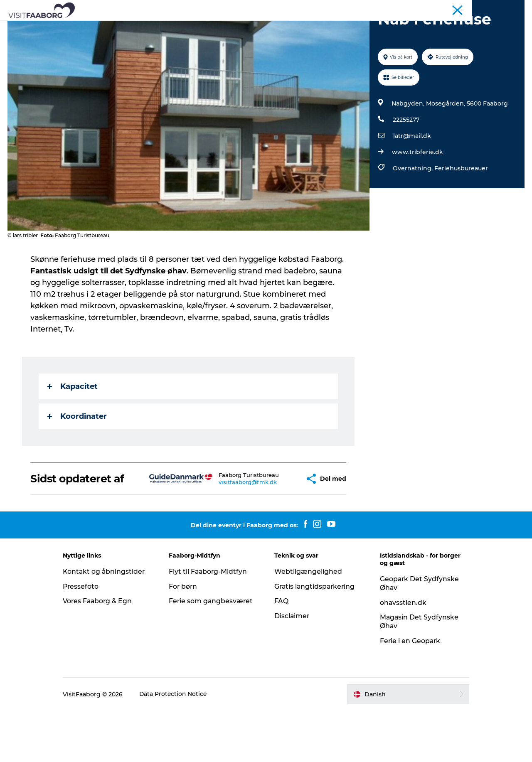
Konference (468, 8)
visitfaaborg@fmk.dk (224, 531)
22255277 (406, 159)
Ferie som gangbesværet (215, 653)
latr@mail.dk (412, 175)
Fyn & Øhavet (507, 8)
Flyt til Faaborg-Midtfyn (212, 623)
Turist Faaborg (428, 8)
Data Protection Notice (181, 746)
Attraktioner (172, 27)
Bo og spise (122, 27)
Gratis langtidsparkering (316, 638)
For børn (187, 638)
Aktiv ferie (294, 27)
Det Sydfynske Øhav (235, 27)
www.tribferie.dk (417, 192)
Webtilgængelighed (308, 623)
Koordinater (78, 456)
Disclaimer (292, 667)
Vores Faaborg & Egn (105, 653)
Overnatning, (413, 208)
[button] (275, 524)
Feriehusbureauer (461, 208)
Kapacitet (73, 426)
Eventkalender (406, 27)
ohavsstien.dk (400, 654)
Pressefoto (88, 638)
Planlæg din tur (346, 27)
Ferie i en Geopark (407, 692)
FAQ (281, 653)
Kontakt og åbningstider (112, 623)
